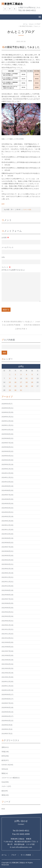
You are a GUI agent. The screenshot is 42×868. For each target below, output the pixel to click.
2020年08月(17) (7, 699)
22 (10, 386)
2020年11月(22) (7, 686)
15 (10, 382)
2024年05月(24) (7, 504)
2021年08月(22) (7, 647)
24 (21, 386)
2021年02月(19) (7, 673)
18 (27, 382)
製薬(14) (5, 773)
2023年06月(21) (7, 551)
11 (27, 378)
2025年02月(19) (7, 465)
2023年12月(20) (7, 525)
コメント (13, 269)
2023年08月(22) (7, 543)
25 (27, 386)
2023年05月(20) (7, 556)
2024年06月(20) (7, 499)
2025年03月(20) (7, 460)
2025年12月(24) (7, 421)
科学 (3, 204)
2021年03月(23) (7, 669)
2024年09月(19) (7, 486)
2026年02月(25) (7, 412)
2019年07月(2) (7, 734)
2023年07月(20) (7, 547)
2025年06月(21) (7, 447)
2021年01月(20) (7, 677)
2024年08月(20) (7, 491)
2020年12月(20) (7, 682)
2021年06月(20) (7, 656)
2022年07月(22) (7, 599)
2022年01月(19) (7, 625)
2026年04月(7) (7, 404)
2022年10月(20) (7, 586)
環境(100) (5, 795)
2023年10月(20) (7, 534)
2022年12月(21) (7, 577)
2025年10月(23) (7, 430)
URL (3, 257)
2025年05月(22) (7, 451)
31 (21, 390)
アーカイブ (7, 397)
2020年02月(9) (7, 725)
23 (15, 386)
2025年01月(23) (7, 469)
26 (32, 386)
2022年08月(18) (7, 595)
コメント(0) (27, 210)
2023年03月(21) (7, 564)
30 (15, 390)
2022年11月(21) (7, 582)
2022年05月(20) (7, 608)
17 (21, 382)
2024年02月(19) (7, 517)
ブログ (14, 855)
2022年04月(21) (7, 612)
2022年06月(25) (7, 603)
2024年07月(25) (7, 495)
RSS (3, 809)
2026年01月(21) (7, 417)
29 (10, 390)
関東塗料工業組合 (12, 4)
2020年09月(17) (7, 695)
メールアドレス (8, 247)
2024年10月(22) (7, 482)
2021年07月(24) (7, 651)
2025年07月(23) (7, 443)
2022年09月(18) (7, 590)
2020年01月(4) (7, 729)
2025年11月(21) (7, 425)
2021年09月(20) (7, 642)
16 (15, 382)
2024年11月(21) (7, 478)
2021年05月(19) (7, 660)
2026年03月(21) (7, 408)
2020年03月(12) (7, 721)
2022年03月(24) (7, 616)
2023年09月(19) (7, 538)
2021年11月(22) (7, 634)
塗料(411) (5, 747)
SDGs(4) (5, 769)
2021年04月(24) (7, 664)
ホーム (25, 24)
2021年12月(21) (7, 629)
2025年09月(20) (7, 434)
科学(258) (5, 756)
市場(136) (5, 752)
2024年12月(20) (7, 473)
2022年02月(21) (7, 621)
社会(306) (5, 782)
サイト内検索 (26, 855)
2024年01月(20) (7, 521)
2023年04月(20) (7, 560)
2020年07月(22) (7, 703)
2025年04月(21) (7, 456)
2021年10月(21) (7, 638)
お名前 (5, 237)
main (38, 322)
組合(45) (5, 791)
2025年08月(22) (7, 438)
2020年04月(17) (7, 716)
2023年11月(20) (7, 530)
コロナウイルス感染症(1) (11, 778)
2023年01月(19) (7, 573)
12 (32, 378)
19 (32, 382)
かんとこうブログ (35, 24)
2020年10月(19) (7, 690)
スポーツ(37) (6, 786)
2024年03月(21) (7, 512)
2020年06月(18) (7, 708)
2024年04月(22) (7, 508)
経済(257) (5, 760)
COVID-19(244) (7, 765)
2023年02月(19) (7, 569)
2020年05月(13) (7, 712)
